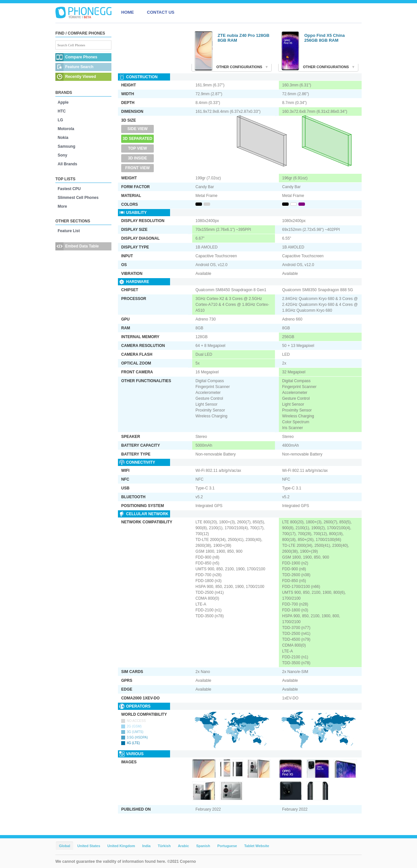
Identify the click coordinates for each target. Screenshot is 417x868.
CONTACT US (161, 12)
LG (60, 120)
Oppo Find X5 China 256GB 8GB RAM (324, 38)
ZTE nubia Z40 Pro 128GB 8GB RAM (244, 38)
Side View (137, 129)
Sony (62, 155)
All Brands (67, 164)
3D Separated (138, 139)
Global (65, 846)
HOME (128, 12)
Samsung (66, 146)
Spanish (203, 846)
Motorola (66, 129)
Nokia (63, 138)
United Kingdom (121, 846)
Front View (137, 168)
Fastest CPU (69, 189)
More (62, 206)
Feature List (69, 231)
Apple (63, 102)
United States (89, 846)
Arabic (183, 846)
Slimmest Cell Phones (78, 198)
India (146, 846)
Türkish (164, 846)
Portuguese (227, 846)
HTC (62, 111)
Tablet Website (257, 846)
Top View (137, 148)
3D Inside (138, 158)
